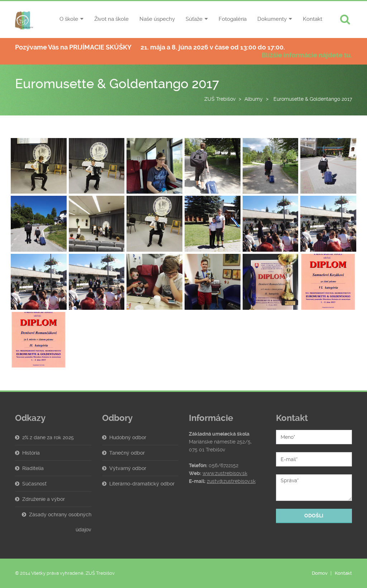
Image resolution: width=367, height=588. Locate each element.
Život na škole (111, 19)
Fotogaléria (233, 19)
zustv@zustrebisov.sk (231, 481)
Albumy (254, 99)
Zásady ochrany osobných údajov (60, 522)
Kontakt (313, 19)
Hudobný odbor (128, 437)
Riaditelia (33, 468)
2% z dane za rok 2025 (48, 437)
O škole (69, 19)
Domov (320, 573)
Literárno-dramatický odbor (142, 484)
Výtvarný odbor (128, 468)
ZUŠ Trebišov (220, 99)
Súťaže (194, 19)
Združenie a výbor (44, 499)
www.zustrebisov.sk (225, 473)
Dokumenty (272, 19)
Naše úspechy (157, 19)
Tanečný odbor (127, 453)
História (31, 453)
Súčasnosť (34, 484)
